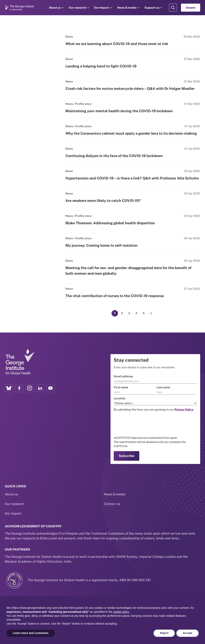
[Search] (54, 43)
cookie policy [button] (121, 612)
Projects (18, 66)
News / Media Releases (29, 87)
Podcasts (19, 109)
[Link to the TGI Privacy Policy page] (184, 410)
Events (17, 116)
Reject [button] (164, 633)
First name (121, 387)
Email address (123, 376)
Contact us (112, 497)
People (17, 80)
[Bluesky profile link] (9, 388)
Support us (152, 8)
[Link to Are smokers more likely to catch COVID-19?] (133, 197)
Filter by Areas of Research (32, 136)
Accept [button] (187, 633)
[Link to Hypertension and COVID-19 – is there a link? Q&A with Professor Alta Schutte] (133, 175)
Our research (77, 8)
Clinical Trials (22, 123)
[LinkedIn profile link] (40, 388)
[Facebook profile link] (19, 388)
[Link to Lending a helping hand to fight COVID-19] (133, 63)
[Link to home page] (20, 362)
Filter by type (18, 58)
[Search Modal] (173, 8)
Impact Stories (23, 73)
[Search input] (32, 43)
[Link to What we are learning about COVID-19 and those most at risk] (133, 41)
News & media (127, 8)
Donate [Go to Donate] (191, 8)
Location (120, 398)
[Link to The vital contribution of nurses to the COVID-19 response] (133, 293)
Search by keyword (24, 34)
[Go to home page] (19, 8)
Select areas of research (32, 146)
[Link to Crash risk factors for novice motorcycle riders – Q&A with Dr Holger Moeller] (133, 85)
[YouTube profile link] (50, 388)
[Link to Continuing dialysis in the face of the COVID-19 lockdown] (133, 153)
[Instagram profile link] (30, 388)
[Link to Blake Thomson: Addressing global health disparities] (133, 220)
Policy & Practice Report (30, 94)
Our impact (102, 8)
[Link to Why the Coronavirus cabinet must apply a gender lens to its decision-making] (133, 130)
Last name (163, 387)
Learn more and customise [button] (31, 633)
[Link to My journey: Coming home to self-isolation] (133, 242)
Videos (17, 102)
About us (55, 8)
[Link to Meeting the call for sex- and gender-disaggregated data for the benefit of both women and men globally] (133, 267)
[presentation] (144, 424)
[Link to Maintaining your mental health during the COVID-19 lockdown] (133, 108)
